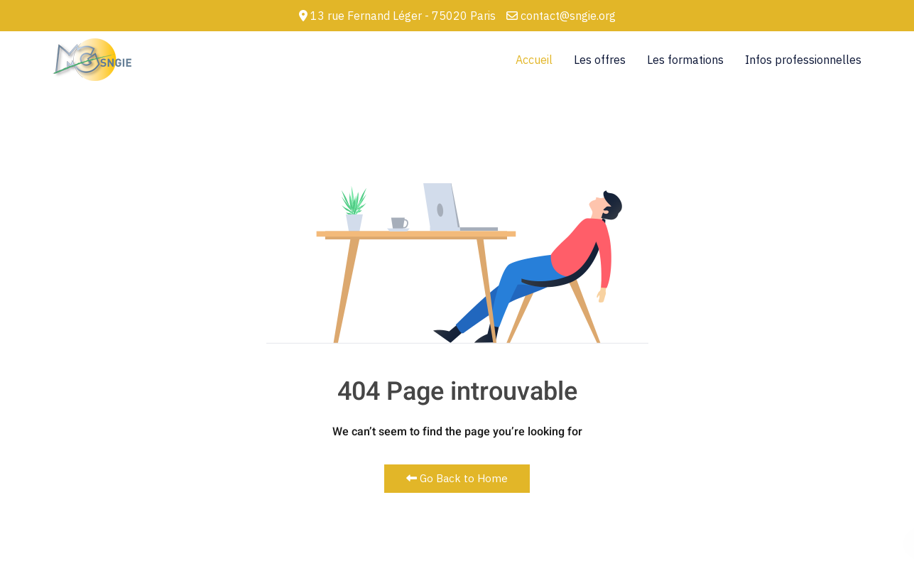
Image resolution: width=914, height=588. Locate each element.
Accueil (534, 60)
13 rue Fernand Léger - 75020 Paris (397, 16)
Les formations (685, 60)
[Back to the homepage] (92, 60)
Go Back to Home (457, 478)
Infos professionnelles (803, 60)
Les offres (600, 60)
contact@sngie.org (561, 16)
